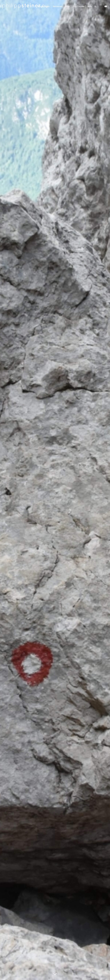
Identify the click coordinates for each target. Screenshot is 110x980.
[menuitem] (44, 6)
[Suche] (95, 6)
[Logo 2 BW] (25, 6)
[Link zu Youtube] (106, 6)
